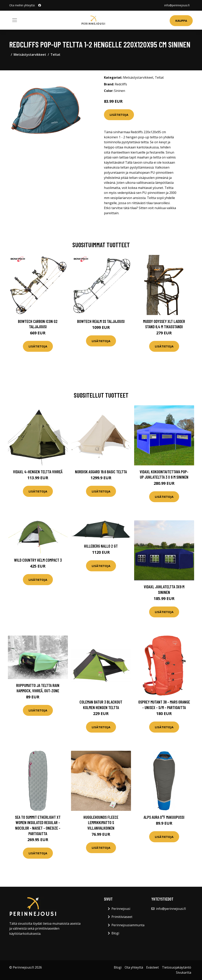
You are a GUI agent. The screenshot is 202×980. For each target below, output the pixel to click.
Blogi (115, 933)
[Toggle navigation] (15, 20)
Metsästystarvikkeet (30, 55)
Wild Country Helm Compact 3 (38, 560)
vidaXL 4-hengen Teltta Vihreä (38, 472)
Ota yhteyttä (134, 967)
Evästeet (152, 967)
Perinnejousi (121, 909)
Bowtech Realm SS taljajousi (101, 321)
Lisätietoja (119, 115)
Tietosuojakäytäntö (177, 967)
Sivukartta (184, 972)
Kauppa (181, 21)
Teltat (55, 55)
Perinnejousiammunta (128, 925)
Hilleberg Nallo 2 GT (101, 546)
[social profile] (40, 5)
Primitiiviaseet (122, 917)
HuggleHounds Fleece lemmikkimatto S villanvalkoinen (101, 822)
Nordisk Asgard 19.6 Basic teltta (101, 472)
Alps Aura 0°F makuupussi (164, 817)
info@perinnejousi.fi (177, 5)
